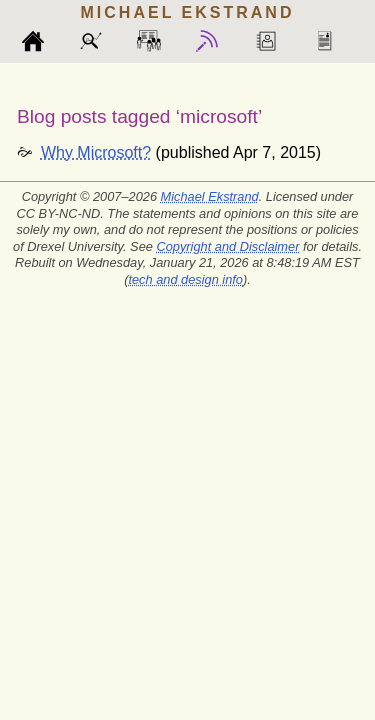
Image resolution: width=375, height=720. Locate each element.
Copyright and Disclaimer (227, 246)
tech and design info (185, 279)
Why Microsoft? (96, 152)
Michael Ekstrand (210, 196)
